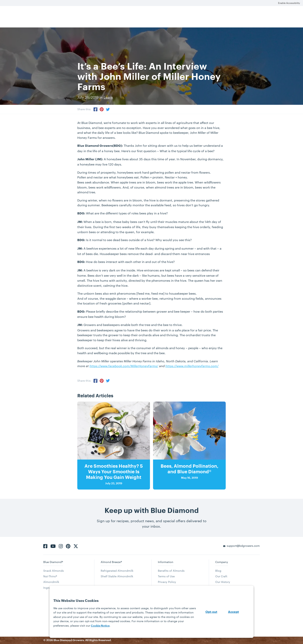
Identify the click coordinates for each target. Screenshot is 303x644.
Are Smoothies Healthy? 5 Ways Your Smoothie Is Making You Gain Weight (114, 472)
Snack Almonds (54, 571)
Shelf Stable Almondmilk (117, 576)
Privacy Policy (167, 582)
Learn (108, 97)
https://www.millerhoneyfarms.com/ (192, 366)
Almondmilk (51, 582)
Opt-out (211, 612)
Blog (218, 571)
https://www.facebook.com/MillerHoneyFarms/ (124, 366)
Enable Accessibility (289, 3)
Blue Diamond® (53, 562)
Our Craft (221, 576)
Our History (223, 582)
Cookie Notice (100, 626)
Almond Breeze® (111, 562)
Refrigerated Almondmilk (117, 571)
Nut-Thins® (50, 576)
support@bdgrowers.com (243, 546)
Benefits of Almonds (171, 571)
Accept (233, 612)
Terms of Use (166, 576)
